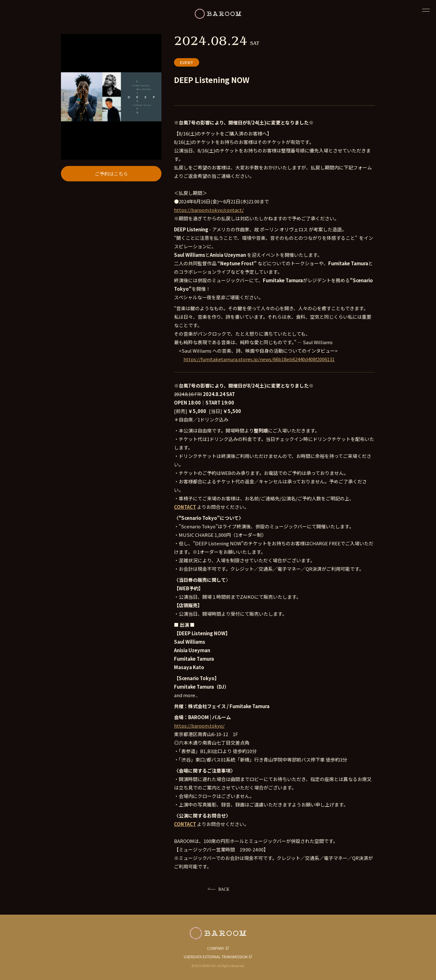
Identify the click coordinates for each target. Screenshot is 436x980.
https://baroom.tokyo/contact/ (209, 210)
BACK (224, 889)
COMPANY (216, 948)
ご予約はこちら (111, 174)
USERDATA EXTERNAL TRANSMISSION (216, 957)
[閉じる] (426, 10)
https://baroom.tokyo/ (199, 726)
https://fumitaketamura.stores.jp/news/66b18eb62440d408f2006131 (259, 359)
